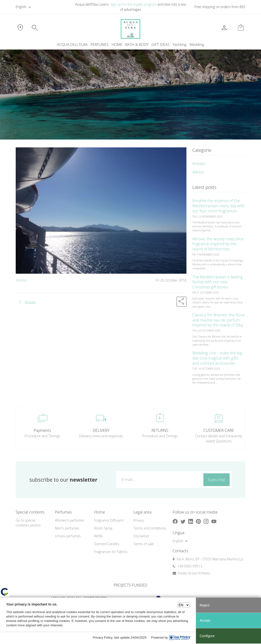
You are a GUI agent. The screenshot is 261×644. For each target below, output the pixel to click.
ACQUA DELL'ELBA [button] (72, 44)
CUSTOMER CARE (219, 430)
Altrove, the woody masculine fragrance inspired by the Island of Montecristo (218, 244)
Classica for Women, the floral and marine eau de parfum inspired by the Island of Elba (218, 320)
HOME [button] (117, 44)
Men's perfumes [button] (67, 528)
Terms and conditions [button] (150, 528)
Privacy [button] (139, 520)
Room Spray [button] (103, 528)
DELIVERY (101, 430)
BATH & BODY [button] (137, 44)
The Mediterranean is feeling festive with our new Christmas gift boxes (217, 282)
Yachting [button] (179, 44)
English (21, 7)
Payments (42, 430)
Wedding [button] (197, 44)
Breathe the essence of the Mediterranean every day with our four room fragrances (218, 206)
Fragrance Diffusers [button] (109, 520)
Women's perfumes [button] (70, 520)
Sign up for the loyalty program (133, 4)
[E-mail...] (159, 479)
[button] (182, 302)
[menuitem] (179, 45)
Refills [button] (98, 536)
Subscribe (216, 480)
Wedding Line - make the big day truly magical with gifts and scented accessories (217, 358)
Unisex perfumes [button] (68, 536)
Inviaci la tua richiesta (194, 573)
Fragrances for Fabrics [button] (111, 552)
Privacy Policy (103, 638)
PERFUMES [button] (100, 44)
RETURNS (160, 430)
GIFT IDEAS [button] (160, 44)
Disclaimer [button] (141, 536)
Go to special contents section (28, 523)
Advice (198, 172)
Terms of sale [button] (144, 544)
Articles (21, 280)
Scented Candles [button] (107, 544)
